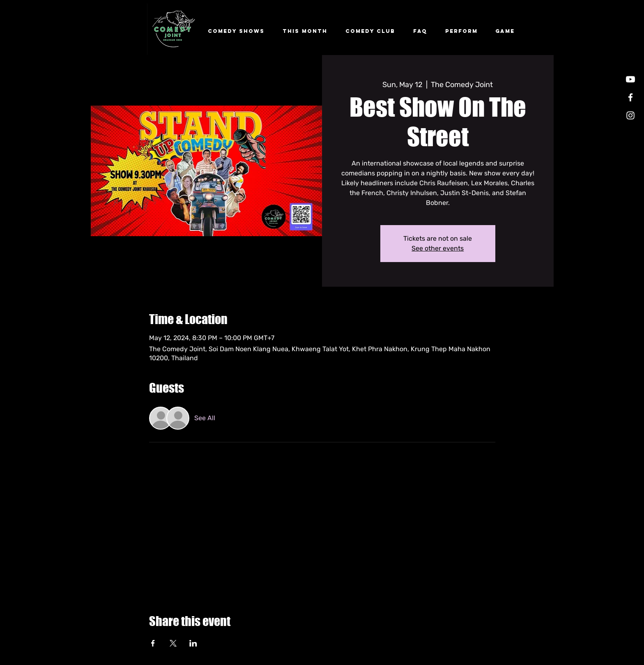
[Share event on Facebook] (153, 643)
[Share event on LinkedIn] (193, 643)
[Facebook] (630, 97)
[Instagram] (630, 115)
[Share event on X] (173, 643)
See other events (438, 248)
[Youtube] (630, 79)
